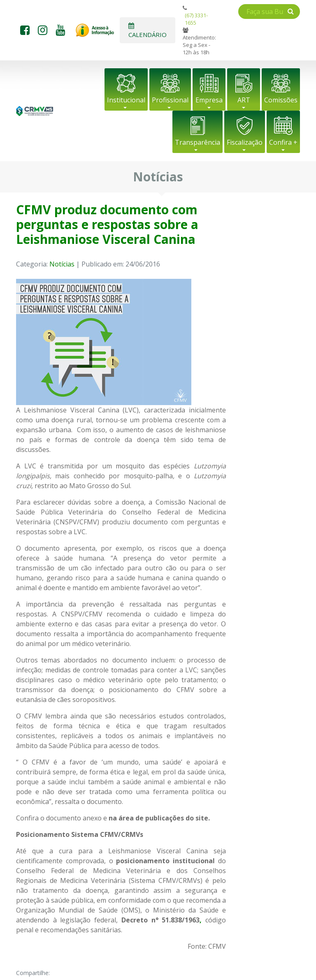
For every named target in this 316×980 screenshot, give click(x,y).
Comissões (281, 100)
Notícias (62, 264)
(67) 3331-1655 (196, 19)
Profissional (170, 100)
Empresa (209, 100)
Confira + (283, 142)
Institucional (126, 100)
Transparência (197, 142)
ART (244, 100)
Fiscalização (245, 142)
